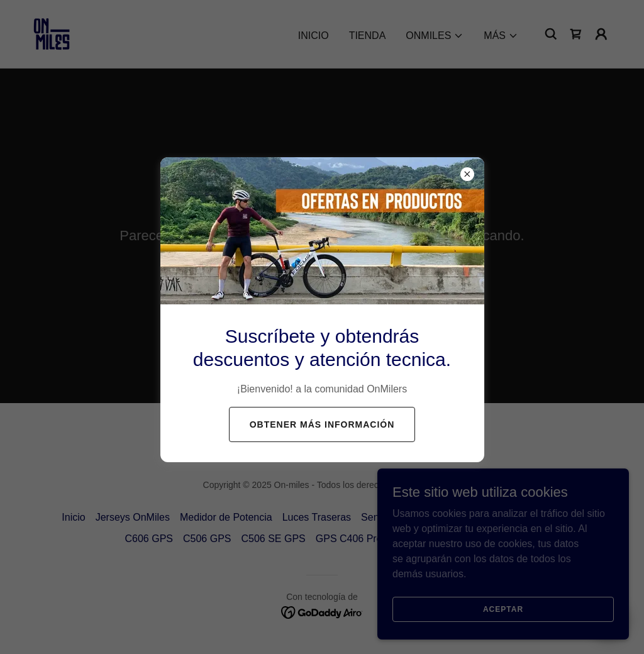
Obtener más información (322, 424)
